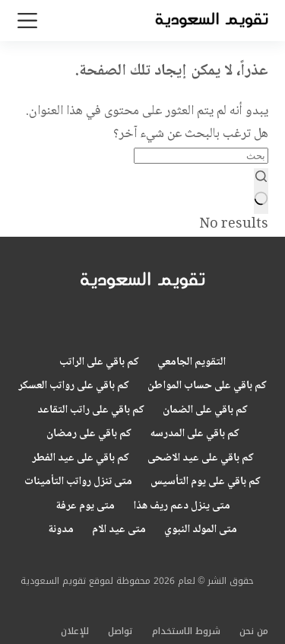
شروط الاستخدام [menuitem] (186, 632)
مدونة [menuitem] (61, 531)
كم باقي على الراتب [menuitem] (99, 363)
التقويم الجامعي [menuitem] (192, 363)
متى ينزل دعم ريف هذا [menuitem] (182, 507)
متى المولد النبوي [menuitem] (201, 531)
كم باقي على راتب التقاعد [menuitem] (91, 411)
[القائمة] (27, 21)
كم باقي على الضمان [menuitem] (205, 411)
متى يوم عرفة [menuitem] (85, 507)
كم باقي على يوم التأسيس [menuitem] (206, 483)
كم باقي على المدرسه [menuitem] (195, 435)
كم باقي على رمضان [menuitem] (89, 435)
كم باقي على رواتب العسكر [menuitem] (74, 387)
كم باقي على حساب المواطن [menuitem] (207, 387)
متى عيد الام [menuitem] (119, 531)
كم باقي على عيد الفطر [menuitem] (81, 459)
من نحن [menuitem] (254, 632)
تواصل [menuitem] (120, 632)
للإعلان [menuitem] (75, 632)
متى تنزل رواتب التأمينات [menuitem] (78, 483)
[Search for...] (201, 156)
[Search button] (261, 191)
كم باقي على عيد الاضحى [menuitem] (201, 459)
